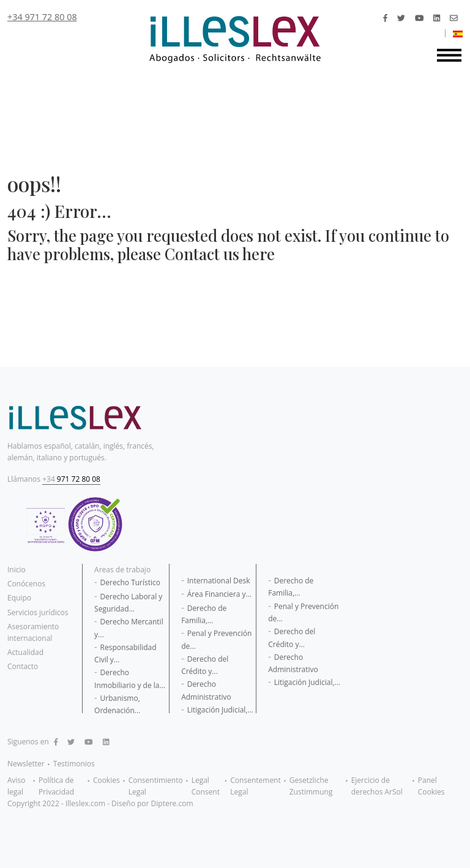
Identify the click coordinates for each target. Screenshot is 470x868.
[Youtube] (419, 18)
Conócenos (26, 584)
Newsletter (26, 764)
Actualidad (25, 652)
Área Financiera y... (219, 594)
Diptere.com (172, 803)
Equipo (19, 598)
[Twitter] (401, 18)
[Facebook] (385, 18)
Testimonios (74, 764)
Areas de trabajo (122, 570)
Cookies (106, 780)
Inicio (17, 570)
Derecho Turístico (130, 582)
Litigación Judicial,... (220, 710)
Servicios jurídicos (38, 612)
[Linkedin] (437, 18)
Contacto (23, 666)
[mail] (454, 18)
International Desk (219, 581)
